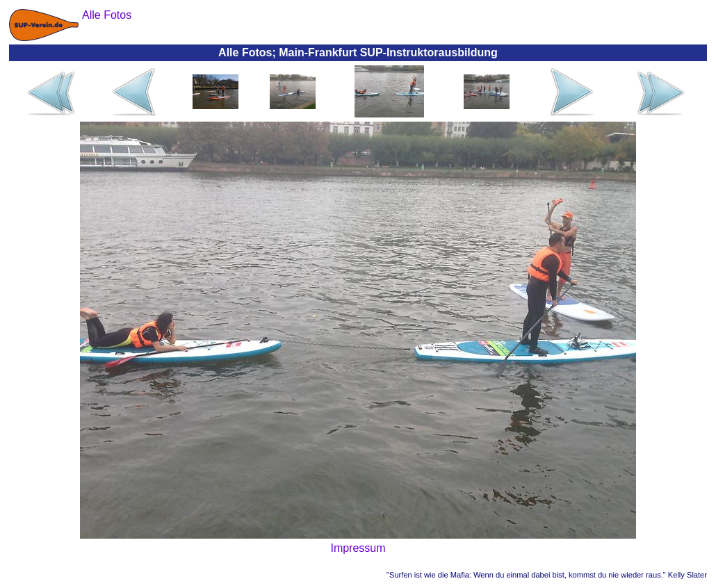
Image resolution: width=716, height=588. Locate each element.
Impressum (358, 548)
